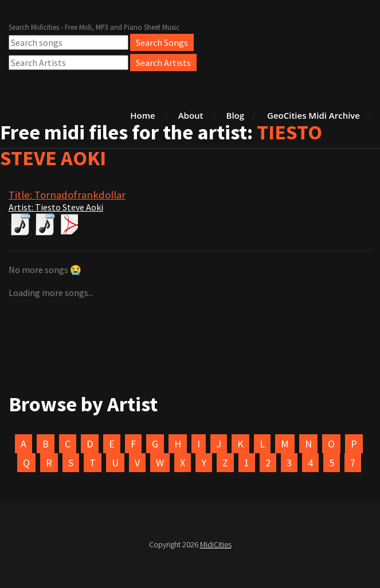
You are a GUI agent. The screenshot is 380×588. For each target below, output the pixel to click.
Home (142, 115)
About (191, 115)
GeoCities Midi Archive (314, 115)
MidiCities (216, 544)
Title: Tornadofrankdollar (67, 195)
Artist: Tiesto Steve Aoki (56, 207)
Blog (236, 115)
